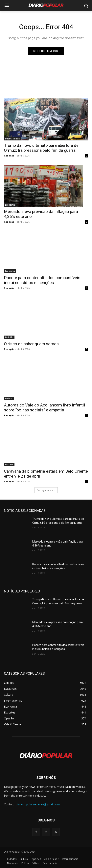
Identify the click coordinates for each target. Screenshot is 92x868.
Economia (10, 205)
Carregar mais (46, 490)
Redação (9, 156)
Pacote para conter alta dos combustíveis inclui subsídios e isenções (42, 280)
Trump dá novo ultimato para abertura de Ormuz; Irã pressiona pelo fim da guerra (41, 148)
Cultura (9, 398)
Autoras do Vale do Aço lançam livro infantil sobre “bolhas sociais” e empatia (45, 408)
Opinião (9, 337)
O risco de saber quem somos (32, 344)
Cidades (9, 465)
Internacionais (12, 139)
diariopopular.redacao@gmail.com (38, 804)
